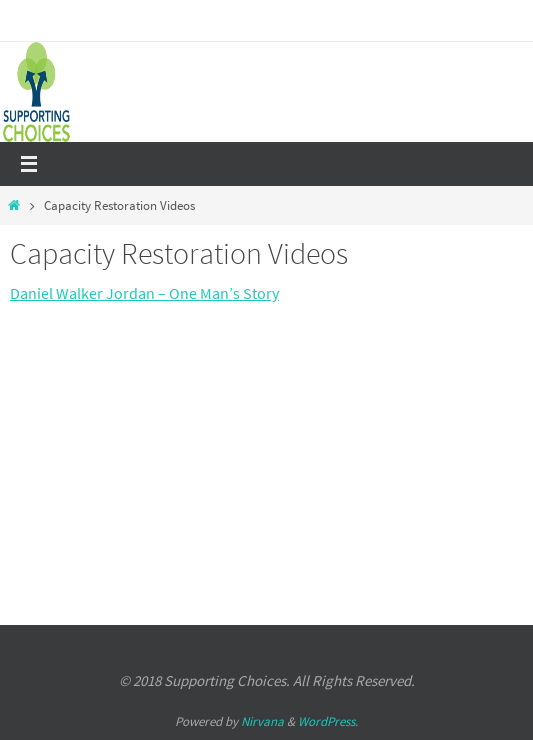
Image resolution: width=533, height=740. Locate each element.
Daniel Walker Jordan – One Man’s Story (144, 293)
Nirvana (262, 721)
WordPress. (328, 721)
